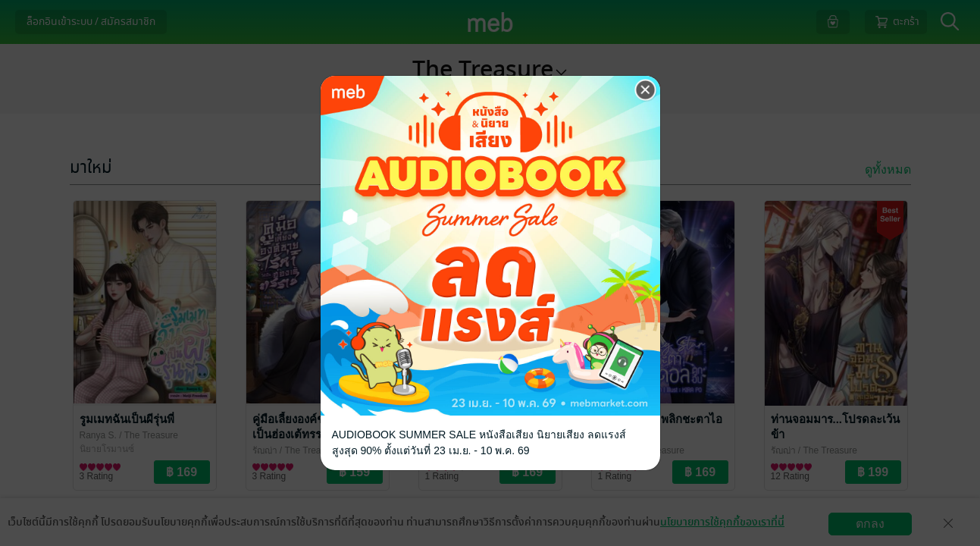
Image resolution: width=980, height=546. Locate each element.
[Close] (646, 90)
